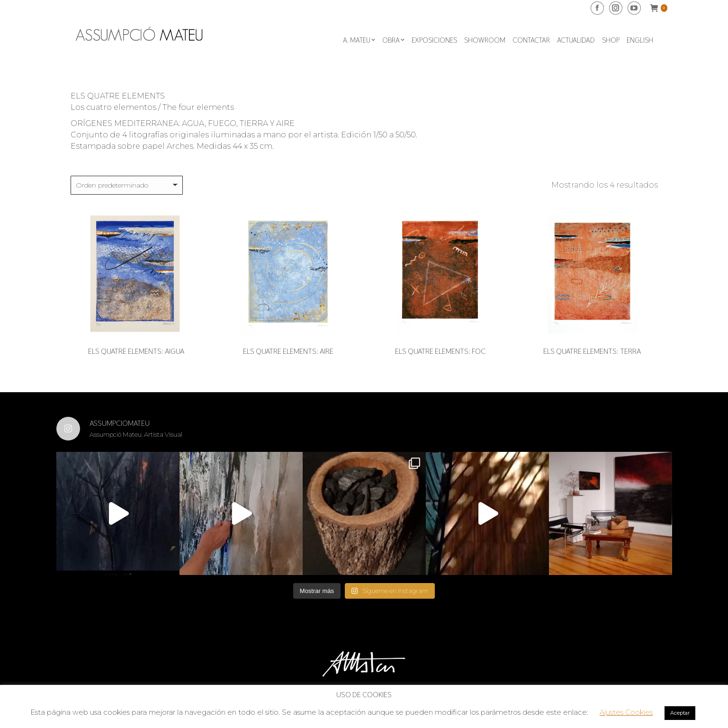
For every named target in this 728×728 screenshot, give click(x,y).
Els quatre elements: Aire (288, 351)
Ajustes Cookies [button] (626, 712)
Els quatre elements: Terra (592, 351)
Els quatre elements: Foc (440, 351)
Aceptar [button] (680, 713)
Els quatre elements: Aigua (136, 351)
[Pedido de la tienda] (127, 185)
